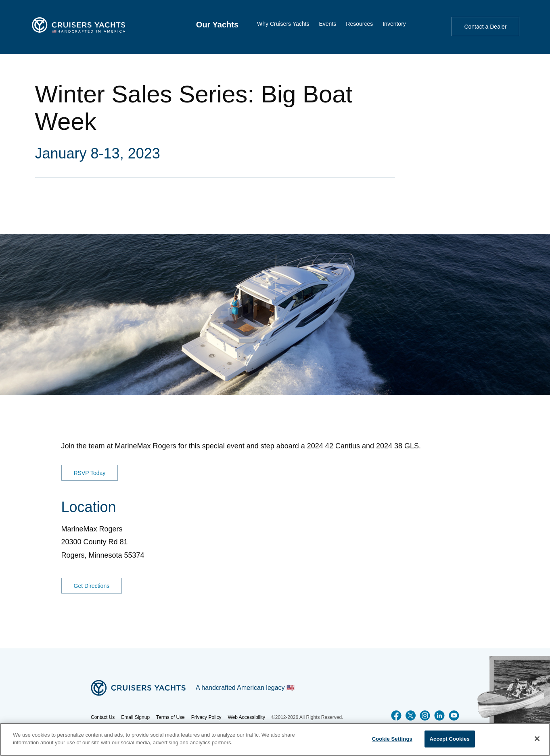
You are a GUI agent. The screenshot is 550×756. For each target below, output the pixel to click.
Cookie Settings (392, 739)
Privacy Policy (206, 717)
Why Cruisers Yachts (283, 24)
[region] (275, 739)
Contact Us (103, 717)
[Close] (537, 739)
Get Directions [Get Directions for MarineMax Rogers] (92, 586)
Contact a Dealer (485, 27)
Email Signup (135, 717)
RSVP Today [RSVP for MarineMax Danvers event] (90, 473)
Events (327, 24)
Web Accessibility (246, 717)
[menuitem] (217, 25)
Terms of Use (170, 717)
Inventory (394, 24)
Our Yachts (217, 25)
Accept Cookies (450, 739)
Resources (359, 24)
